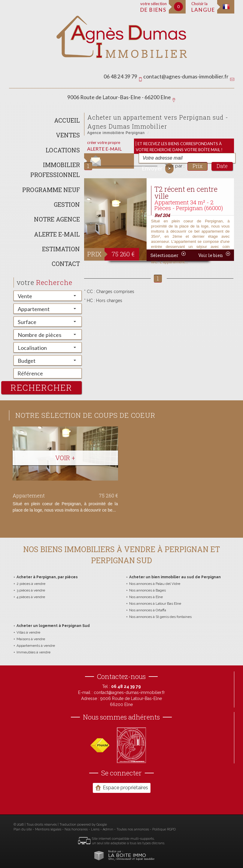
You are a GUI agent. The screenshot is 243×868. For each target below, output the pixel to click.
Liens (95, 829)
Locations (63, 150)
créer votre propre (104, 146)
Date (222, 166)
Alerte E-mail (57, 234)
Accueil (67, 120)
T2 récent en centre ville (186, 193)
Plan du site (23, 829)
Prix (197, 166)
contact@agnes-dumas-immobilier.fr (186, 76)
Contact (66, 264)
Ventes (68, 135)
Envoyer (158, 168)
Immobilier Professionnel (55, 170)
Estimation (61, 249)
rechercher (41, 388)
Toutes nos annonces (133, 829)
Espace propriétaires (122, 787)
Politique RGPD (164, 829)
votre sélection (153, 7)
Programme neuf (51, 190)
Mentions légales (48, 829)
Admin (108, 829)
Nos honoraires (76, 829)
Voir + (65, 458)
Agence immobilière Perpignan (116, 133)
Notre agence (57, 219)
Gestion (67, 204)
